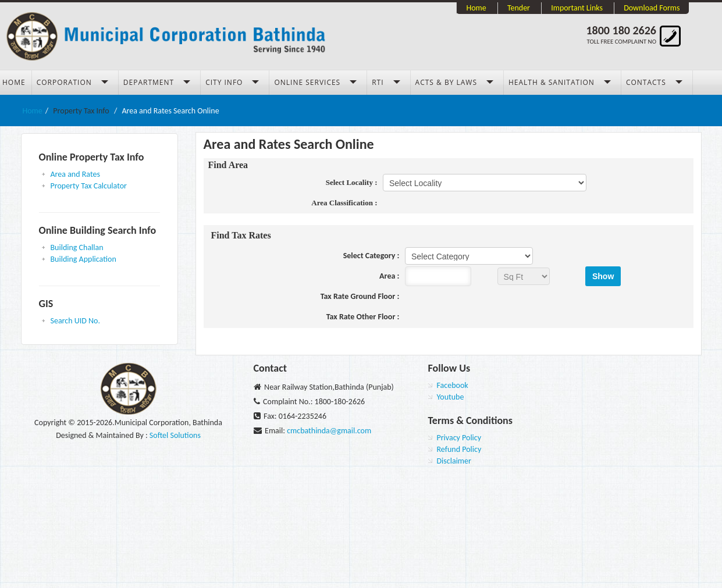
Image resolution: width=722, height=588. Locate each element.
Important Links (577, 8)
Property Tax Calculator (89, 186)
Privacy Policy (459, 438)
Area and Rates (75, 174)
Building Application (83, 259)
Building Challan (77, 247)
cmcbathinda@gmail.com (329, 431)
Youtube (451, 397)
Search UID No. (75, 321)
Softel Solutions (175, 435)
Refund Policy (459, 449)
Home (476, 8)
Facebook (453, 385)
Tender (519, 8)
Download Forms (652, 8)
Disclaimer (454, 461)
